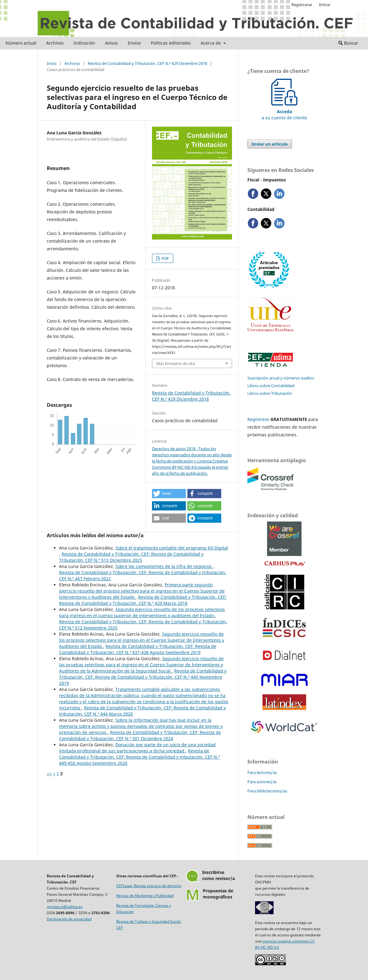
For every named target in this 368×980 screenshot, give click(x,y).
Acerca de (211, 43)
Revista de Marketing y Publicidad (145, 896)
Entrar (325, 5)
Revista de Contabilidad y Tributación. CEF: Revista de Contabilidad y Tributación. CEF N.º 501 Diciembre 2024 (140, 735)
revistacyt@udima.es (65, 907)
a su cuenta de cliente (284, 111)
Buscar (348, 43)
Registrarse (302, 5)
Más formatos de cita (176, 363)
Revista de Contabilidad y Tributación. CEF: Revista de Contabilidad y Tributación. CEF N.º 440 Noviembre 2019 (143, 677)
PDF (165, 258)
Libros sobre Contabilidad (271, 386)
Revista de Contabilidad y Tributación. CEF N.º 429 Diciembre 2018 (147, 63)
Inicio (52, 63)
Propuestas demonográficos (218, 894)
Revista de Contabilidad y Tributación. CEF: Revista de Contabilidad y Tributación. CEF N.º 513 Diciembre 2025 (131, 557)
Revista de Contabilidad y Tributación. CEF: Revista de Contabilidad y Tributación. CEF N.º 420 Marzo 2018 (143, 600)
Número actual (21, 43)
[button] (169, 494)
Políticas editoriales (171, 43)
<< (49, 774)
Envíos (134, 43)
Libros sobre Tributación (270, 393)
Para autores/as (262, 782)
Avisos (111, 43)
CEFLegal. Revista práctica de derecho (149, 886)
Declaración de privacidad (69, 919)
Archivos (55, 43)
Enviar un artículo (270, 144)
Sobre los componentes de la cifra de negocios (164, 566)
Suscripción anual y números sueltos (281, 378)
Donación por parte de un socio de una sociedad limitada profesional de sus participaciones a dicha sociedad (137, 748)
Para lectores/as (262, 772)
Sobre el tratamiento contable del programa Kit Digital (172, 548)
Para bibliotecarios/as (267, 791)
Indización (84, 43)
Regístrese (258, 419)
